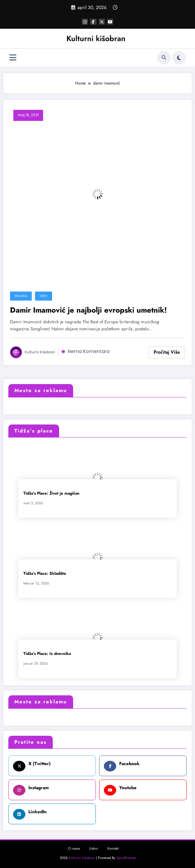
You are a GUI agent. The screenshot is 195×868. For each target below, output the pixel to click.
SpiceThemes (126, 858)
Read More (167, 352)
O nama (74, 848)
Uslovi (94, 848)
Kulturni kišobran (96, 38)
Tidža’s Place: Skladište (45, 574)
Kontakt (113, 848)
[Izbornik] (13, 58)
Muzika (21, 296)
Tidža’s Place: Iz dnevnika (47, 654)
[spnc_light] (179, 58)
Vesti (44, 296)
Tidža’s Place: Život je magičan (51, 493)
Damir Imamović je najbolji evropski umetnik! (88, 310)
